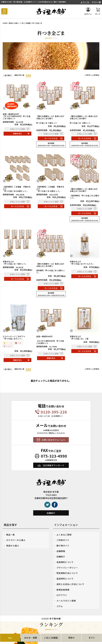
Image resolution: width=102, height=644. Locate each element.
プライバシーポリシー (68, 561)
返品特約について (66, 570)
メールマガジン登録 (67, 588)
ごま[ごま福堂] (26, 23)
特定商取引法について (68, 565)
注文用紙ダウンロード (54, 465)
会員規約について (66, 556)
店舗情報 (61, 547)
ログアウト (62, 583)
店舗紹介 (51, 513)
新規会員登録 (63, 579)
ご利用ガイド (63, 539)
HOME (5, 23)
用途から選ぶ (13, 543)
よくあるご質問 (64, 534)
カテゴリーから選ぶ (16, 539)
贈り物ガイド (63, 543)
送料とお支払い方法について (71, 574)
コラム (60, 592)
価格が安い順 (20, 75)
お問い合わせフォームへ (54, 440)
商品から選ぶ (14, 23)
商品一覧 (11, 534)
